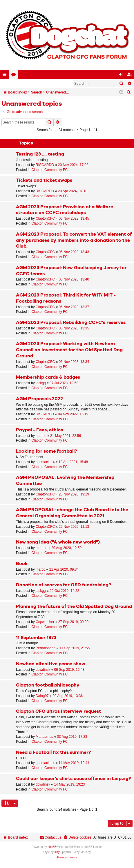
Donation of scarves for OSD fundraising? (64, 585)
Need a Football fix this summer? (54, 753)
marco (40, 569)
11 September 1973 (36, 638)
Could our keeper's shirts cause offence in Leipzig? (74, 779)
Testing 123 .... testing (40, 154)
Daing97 (42, 696)
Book (22, 564)
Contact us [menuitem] (50, 837)
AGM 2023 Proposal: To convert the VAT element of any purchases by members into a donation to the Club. (74, 240)
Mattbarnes (44, 737)
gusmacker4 (45, 462)
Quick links (6, 76)
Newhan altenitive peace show (51, 664)
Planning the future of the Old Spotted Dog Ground (74, 607)
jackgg (41, 383)
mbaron (42, 548)
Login (10, 83)
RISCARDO (45, 165)
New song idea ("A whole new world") (58, 542)
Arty (57, 852)
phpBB (52, 847)
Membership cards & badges (48, 377)
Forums (15, 76)
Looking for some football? (47, 451)
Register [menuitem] (131, 76)
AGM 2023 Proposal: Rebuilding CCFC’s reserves (71, 323)
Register (30, 83)
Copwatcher (45, 622)
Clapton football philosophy (48, 685)
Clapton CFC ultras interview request (58, 711)
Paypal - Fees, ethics (39, 430)
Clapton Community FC (49, 170)
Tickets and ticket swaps (44, 180)
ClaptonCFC (45, 218)
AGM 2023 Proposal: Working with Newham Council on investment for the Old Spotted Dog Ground (69, 350)
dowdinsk (43, 670)
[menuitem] (129, 92)
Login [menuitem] (122, 76)
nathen (41, 436)
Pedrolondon (46, 648)
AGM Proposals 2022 (39, 399)
